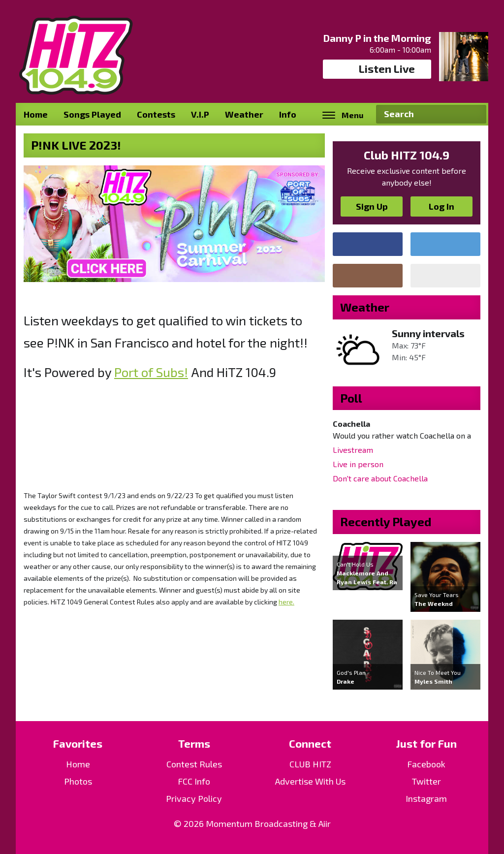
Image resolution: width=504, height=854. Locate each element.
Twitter (426, 781)
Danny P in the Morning (377, 38)
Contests (156, 114)
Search (475, 114)
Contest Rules (194, 764)
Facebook (426, 764)
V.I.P (200, 114)
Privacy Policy (194, 798)
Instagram (426, 798)
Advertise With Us (310, 781)
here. (286, 602)
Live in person (358, 464)
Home (36, 114)
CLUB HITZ (310, 764)
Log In (441, 206)
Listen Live (377, 69)
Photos (78, 781)
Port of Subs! (151, 372)
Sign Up (372, 206)
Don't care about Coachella (380, 478)
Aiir (325, 823)
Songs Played (92, 114)
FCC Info (194, 781)
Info (288, 114)
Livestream (353, 450)
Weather (244, 114)
